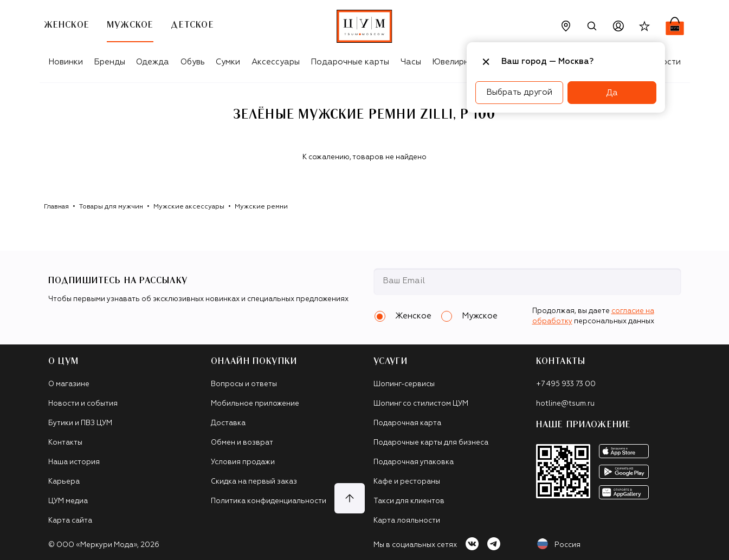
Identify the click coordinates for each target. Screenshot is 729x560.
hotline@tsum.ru (565, 404)
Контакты (65, 443)
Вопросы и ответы (244, 384)
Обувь (193, 62)
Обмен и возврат (242, 443)
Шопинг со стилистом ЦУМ (421, 404)
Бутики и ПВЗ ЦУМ (80, 423)
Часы (411, 62)
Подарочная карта (407, 423)
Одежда (153, 62)
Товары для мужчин (111, 207)
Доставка (228, 423)
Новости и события (83, 404)
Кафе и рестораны (407, 482)
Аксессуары (276, 62)
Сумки (228, 62)
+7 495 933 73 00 (566, 384)
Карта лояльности (407, 521)
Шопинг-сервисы (404, 384)
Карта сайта (70, 521)
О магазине (69, 384)
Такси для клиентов (409, 501)
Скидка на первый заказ (254, 482)
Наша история (74, 462)
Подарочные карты (350, 62)
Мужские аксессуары (189, 207)
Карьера (64, 482)
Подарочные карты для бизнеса (431, 443)
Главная (56, 207)
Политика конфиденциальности (269, 501)
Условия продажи (243, 462)
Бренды (109, 62)
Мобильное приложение (255, 404)
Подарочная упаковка (414, 462)
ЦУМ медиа (68, 501)
